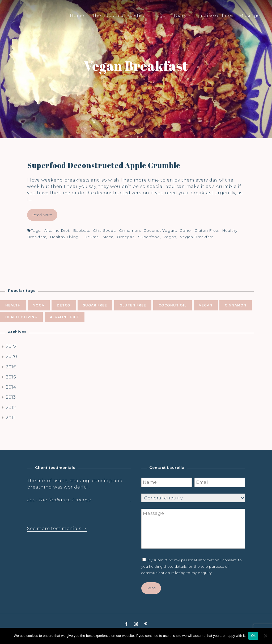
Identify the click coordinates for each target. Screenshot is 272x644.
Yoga (160, 16)
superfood (149, 237)
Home (77, 16)
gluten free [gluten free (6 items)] (133, 305)
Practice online (213, 16)
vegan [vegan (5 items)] (206, 305)
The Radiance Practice (119, 16)
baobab (81, 230)
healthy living (64, 237)
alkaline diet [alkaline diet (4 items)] (65, 317)
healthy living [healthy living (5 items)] (21, 317)
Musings (249, 16)
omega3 (126, 237)
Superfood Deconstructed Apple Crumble (104, 165)
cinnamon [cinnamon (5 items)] (236, 305)
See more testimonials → (57, 529)
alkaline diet (57, 230)
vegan (170, 237)
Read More (42, 215)
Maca (108, 237)
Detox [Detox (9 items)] (64, 305)
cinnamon (129, 230)
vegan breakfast (197, 237)
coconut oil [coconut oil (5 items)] (173, 305)
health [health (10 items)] (13, 305)
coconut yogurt (160, 230)
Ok (253, 636)
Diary (180, 16)
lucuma (91, 237)
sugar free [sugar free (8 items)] (95, 305)
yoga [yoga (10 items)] (39, 305)
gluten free (206, 230)
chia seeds (104, 230)
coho (185, 230)
